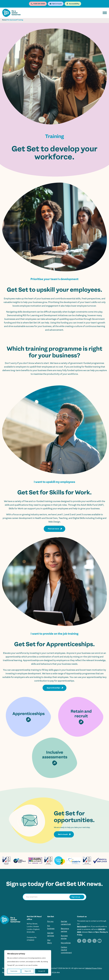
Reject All (28, 971)
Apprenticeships (54, 688)
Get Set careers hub (66, 923)
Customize (14, 971)
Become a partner (65, 930)
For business (12, 20)
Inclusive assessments (55, 758)
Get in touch (63, 834)
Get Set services (51, 934)
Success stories (64, 937)
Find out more (54, 529)
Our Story (50, 942)
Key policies (66, 943)
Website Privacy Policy (94, 968)
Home (4, 20)
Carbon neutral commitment (66, 950)
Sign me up (76, 897)
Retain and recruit (81, 717)
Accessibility (74, 4)
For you (50, 922)
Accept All (42, 971)
